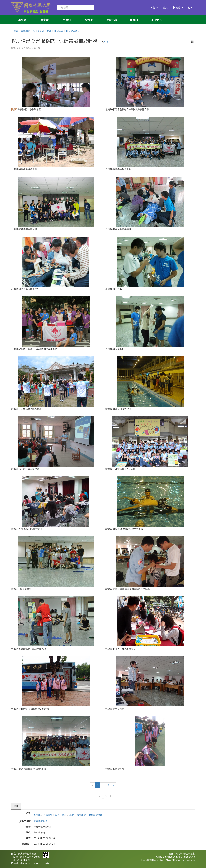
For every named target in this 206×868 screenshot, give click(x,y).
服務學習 (59, 31)
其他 (49, 31)
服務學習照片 (73, 31)
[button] (190, 8)
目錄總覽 (25, 31)
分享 (106, 42)
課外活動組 (38, 31)
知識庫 (15, 31)
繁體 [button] (178, 8)
